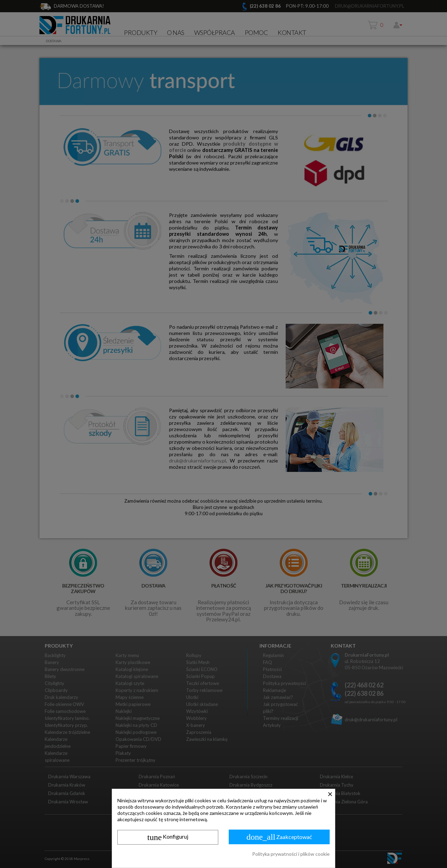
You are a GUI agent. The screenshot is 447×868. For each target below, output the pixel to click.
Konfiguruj (168, 837)
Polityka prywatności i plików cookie (291, 854)
